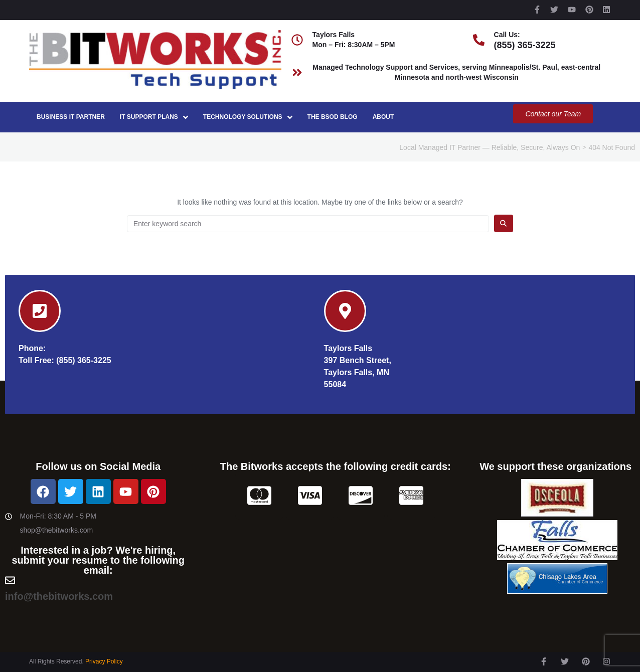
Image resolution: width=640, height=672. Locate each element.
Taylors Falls (348, 348)
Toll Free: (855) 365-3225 (65, 360)
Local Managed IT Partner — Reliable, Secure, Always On (490, 147)
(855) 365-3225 (525, 45)
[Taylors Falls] (345, 311)
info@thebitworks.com (59, 596)
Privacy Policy (104, 661)
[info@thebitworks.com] (10, 580)
